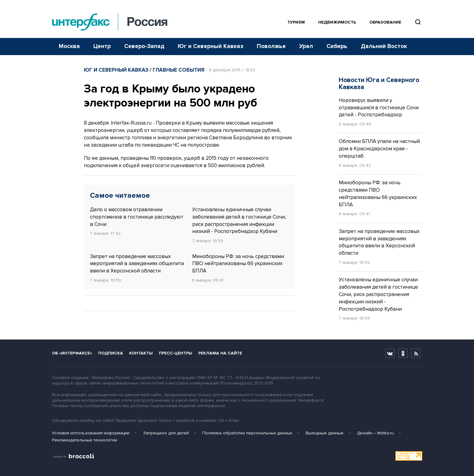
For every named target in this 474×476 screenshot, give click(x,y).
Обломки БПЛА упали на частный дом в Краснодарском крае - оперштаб (379, 149)
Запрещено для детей (166, 433)
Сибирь (337, 46)
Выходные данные (325, 433)
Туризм (296, 22)
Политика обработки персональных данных (247, 433)
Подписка (111, 353)
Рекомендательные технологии (85, 440)
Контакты (141, 353)
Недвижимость (337, 22)
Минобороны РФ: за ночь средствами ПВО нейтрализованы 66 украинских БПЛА (238, 264)
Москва (69, 46)
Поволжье (271, 46)
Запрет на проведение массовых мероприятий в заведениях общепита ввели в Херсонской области (137, 264)
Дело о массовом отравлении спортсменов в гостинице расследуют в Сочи (137, 217)
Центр (102, 46)
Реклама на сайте (220, 353)
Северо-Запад (144, 46)
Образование (385, 22)
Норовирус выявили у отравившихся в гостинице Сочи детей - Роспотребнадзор (379, 108)
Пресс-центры (175, 353)
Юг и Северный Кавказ (211, 46)
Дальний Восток (384, 46)
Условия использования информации (91, 433)
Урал (306, 46)
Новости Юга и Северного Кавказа (379, 84)
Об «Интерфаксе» (72, 353)
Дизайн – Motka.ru (375, 433)
